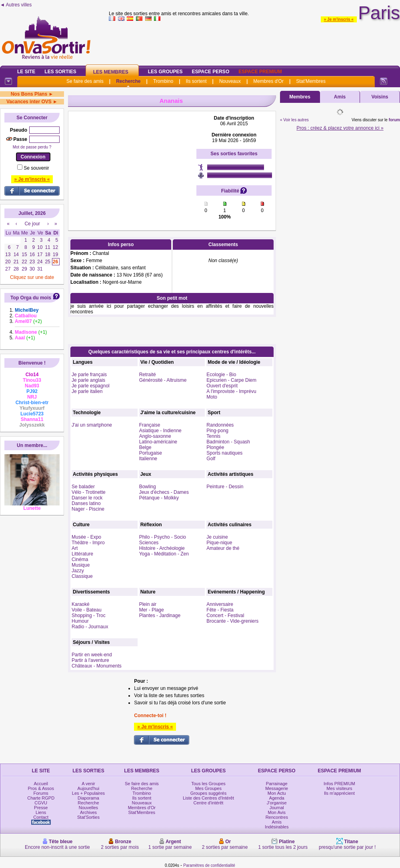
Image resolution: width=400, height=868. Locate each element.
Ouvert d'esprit (222, 386)
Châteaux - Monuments (97, 666)
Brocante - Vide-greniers (232, 621)
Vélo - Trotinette (89, 492)
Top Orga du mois (31, 298)
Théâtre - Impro (88, 543)
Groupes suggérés (209, 793)
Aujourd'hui (89, 788)
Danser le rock (87, 498)
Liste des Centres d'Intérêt (208, 798)
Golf (211, 459)
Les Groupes (165, 72)
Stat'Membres (311, 81)
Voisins (380, 97)
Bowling (148, 487)
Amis (340, 97)
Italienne (148, 459)
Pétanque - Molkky (159, 498)
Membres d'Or (268, 81)
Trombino (163, 81)
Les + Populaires (88, 793)
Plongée (215, 447)
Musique (81, 565)
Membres (300, 97)
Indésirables (277, 827)
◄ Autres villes (16, 5)
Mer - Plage (152, 610)
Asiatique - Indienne (160, 431)
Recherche (128, 81)
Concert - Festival (225, 615)
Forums (41, 793)
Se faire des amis (85, 81)
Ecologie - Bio (221, 375)
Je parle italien (87, 391)
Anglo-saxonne (155, 436)
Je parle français (89, 375)
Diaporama (88, 798)
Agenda (277, 798)
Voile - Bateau (87, 610)
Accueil (41, 784)
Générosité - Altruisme (163, 380)
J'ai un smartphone (92, 425)
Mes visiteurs (339, 788)
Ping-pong (217, 431)
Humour (80, 621)
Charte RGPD (41, 798)
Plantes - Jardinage (160, 615)
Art (75, 548)
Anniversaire (220, 604)
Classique (82, 576)
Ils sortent (196, 81)
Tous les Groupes (208, 784)
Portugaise (151, 453)
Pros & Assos (41, 788)
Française (150, 425)
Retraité (148, 375)
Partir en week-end (92, 655)
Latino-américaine (158, 442)
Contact (41, 817)
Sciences (149, 543)
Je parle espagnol (91, 386)
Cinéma (80, 559)
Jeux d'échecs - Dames (164, 492)
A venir (88, 784)
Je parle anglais (88, 380)
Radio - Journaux (90, 627)
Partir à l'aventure (90, 660)
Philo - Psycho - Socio (163, 537)
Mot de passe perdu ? (32, 147)
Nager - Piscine (88, 509)
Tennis (213, 436)
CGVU (41, 803)
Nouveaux (230, 81)
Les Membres (111, 72)
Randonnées (220, 425)
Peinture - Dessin (225, 487)
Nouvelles (88, 808)
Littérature (82, 554)
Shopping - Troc (89, 615)
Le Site (26, 72)
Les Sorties (60, 72)
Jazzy (78, 571)
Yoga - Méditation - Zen (164, 554)
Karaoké (81, 604)
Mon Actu (277, 793)
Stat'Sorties (88, 817)
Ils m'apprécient (339, 793)
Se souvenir (36, 168)
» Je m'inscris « (339, 19)
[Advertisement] (132, 165)
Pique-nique (219, 543)
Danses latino (86, 503)
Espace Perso (210, 72)
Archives (88, 812)
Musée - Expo (86, 537)
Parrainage (277, 784)
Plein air (148, 604)
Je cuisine (217, 537)
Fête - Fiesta (220, 610)
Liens (41, 812)
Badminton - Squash (228, 442)
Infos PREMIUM (339, 784)
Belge (145, 447)
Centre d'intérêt (209, 803)
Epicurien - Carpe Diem (231, 380)
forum (394, 120)
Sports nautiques (224, 453)
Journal (277, 808)
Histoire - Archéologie (162, 548)
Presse (41, 808)
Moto (212, 397)
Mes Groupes (208, 788)
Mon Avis (277, 812)
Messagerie (277, 788)
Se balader (83, 487)
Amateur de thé (223, 548)
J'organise (277, 803)
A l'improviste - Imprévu (231, 391)
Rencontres (277, 817)
